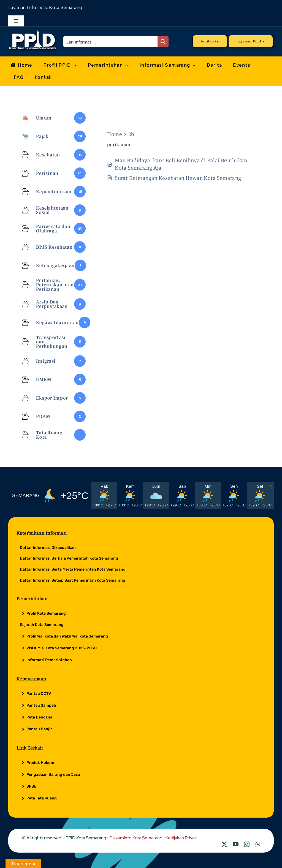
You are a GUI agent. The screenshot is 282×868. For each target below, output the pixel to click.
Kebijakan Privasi (181, 838)
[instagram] (247, 844)
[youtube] (236, 844)
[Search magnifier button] (163, 42)
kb (131, 134)
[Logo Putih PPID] (33, 31)
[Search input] (111, 42)
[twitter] (224, 844)
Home (115, 134)
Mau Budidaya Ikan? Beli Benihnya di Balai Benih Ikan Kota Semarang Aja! (181, 164)
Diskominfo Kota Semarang (136, 838)
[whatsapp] (258, 844)
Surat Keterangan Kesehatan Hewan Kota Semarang (178, 178)
